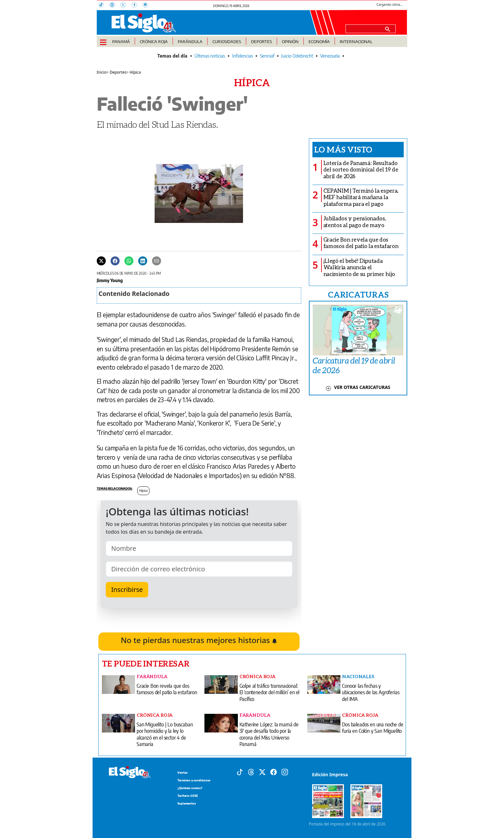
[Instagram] (147, 5)
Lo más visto (343, 149)
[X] (126, 5)
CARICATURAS (358, 294)
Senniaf (267, 56)
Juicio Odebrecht (297, 56)
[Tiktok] (240, 772)
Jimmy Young (110, 280)
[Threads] (115, 5)
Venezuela (330, 56)
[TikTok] (104, 5)
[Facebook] (137, 5)
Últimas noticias (210, 56)
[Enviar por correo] (157, 261)
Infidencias (243, 56)
